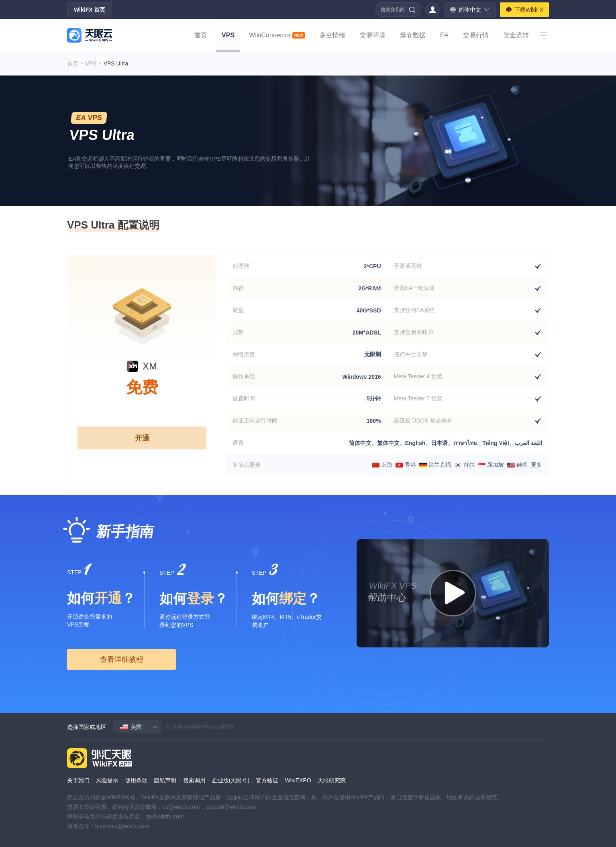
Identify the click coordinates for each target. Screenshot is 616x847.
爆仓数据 (413, 35)
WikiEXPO (298, 780)
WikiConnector (277, 35)
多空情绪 (332, 35)
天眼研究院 (332, 780)
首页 (201, 35)
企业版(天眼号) (231, 780)
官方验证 (267, 780)
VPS (228, 35)
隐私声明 (165, 780)
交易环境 (373, 35)
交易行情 (476, 35)
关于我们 (78, 780)
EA (444, 35)
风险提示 (107, 780)
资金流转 (516, 35)
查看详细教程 (122, 659)
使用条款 (136, 780)
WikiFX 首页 (90, 10)
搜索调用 (194, 780)
